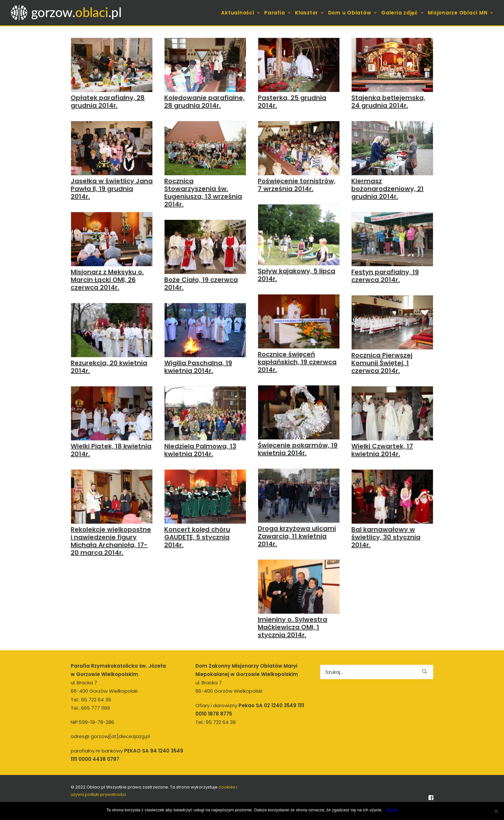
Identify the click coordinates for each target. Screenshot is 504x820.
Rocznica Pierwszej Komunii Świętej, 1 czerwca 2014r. (382, 363)
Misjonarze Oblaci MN (460, 13)
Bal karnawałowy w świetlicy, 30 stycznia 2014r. (386, 537)
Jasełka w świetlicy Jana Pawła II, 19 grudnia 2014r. (112, 189)
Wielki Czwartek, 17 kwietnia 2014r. (382, 450)
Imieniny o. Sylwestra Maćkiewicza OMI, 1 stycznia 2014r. (292, 627)
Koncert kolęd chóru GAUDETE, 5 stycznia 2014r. (197, 537)
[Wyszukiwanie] (377, 672)
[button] (112, 65)
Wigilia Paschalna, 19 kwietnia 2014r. (198, 367)
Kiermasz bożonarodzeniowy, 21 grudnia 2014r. (387, 189)
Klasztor (309, 13)
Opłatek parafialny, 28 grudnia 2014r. (108, 102)
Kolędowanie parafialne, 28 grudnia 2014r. (204, 102)
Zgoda (392, 810)
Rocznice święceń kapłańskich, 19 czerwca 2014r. (297, 362)
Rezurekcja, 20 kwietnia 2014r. (109, 367)
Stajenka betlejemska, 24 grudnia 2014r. (388, 102)
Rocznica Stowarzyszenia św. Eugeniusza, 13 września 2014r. (203, 193)
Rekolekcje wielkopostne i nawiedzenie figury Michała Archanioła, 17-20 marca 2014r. (111, 541)
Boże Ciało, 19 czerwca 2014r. (201, 284)
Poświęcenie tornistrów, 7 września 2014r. (297, 185)
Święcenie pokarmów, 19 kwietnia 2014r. (298, 449)
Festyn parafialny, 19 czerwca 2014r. (385, 276)
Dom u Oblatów (352, 13)
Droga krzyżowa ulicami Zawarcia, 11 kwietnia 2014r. (297, 536)
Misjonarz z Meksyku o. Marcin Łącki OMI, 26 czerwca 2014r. (107, 280)
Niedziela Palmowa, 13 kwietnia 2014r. (200, 450)
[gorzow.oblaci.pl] (67, 13)
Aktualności (240, 13)
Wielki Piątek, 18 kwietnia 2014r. (111, 450)
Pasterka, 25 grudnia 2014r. (292, 102)
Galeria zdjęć (402, 13)
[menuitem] (241, 13)
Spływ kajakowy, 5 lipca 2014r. (297, 275)
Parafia (277, 13)
